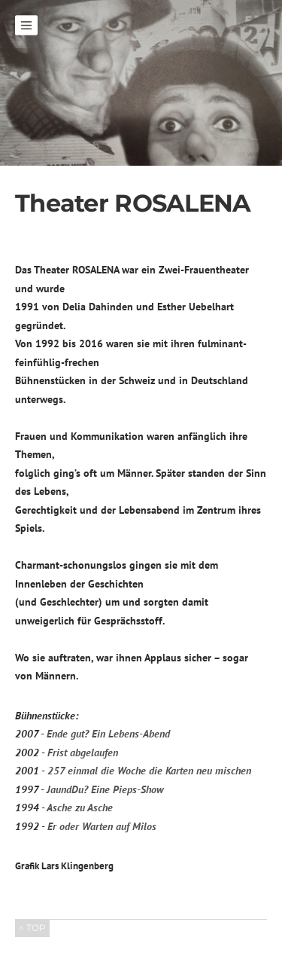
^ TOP (32, 928)
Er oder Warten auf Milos (102, 826)
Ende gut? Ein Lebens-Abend (108, 734)
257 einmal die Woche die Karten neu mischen (149, 771)
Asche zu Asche (80, 808)
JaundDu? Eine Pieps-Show (105, 789)
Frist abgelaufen (83, 753)
